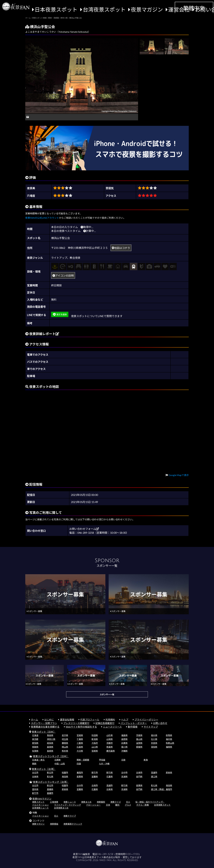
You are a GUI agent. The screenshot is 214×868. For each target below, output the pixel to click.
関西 (34, 764)
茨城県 (139, 735)
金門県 (139, 777)
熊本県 (65, 751)
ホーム (34, 720)
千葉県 (80, 739)
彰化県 (50, 777)
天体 (108, 805)
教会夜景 (75, 258)
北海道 (35, 735)
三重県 (80, 743)
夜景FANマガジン (42, 799)
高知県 (154, 747)
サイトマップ (151, 727)
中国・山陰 (60, 764)
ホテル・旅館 (143, 805)
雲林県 (35, 789)
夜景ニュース (70, 802)
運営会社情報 (67, 720)
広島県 (80, 747)
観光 (117, 805)
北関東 (58, 760)
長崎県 (50, 751)
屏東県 (169, 773)
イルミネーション (40, 805)
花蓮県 (110, 777)
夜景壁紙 (54, 824)
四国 (79, 764)
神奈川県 (51, 739)
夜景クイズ (116, 802)
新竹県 (110, 773)
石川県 (154, 739)
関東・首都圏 (83, 760)
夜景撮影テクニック (73, 824)
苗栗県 (80, 777)
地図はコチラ (121, 248)
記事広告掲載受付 (105, 723)
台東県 (35, 777)
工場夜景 (54, 802)
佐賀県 (35, 751)
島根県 (50, 747)
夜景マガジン (147, 9)
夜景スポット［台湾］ (44, 769)
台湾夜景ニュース (40, 808)
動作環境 (133, 727)
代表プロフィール (90, 720)
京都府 (110, 743)
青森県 (50, 735)
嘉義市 (50, 793)
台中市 (124, 773)
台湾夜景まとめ (61, 808)
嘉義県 (50, 789)
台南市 (139, 773)
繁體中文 (194, 8)
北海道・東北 (38, 760)
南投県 (65, 777)
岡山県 (65, 747)
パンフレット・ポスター (134, 723)
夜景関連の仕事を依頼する (45, 727)
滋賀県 (139, 743)
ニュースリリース (112, 727)
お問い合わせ (160, 723)
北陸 (123, 760)
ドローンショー (93, 805)
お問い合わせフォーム (84, 529)
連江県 (154, 777)
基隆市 (80, 773)
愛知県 (35, 743)
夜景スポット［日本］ (44, 732)
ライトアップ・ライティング (68, 805)
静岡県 (65, 743)
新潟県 (95, 739)
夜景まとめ (86, 802)
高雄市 (154, 773)
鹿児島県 (111, 751)
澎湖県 (124, 777)
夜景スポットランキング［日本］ (51, 756)
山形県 (110, 735)
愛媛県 (139, 747)
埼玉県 (65, 739)
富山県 (139, 739)
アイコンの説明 (63, 276)
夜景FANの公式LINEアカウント (42, 218)
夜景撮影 (101, 802)
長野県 (124, 739)
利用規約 (110, 720)
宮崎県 (95, 751)
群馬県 (169, 735)
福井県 (169, 739)
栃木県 (154, 735)
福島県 (124, 735)
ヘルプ (125, 720)
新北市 (50, 773)
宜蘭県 (95, 777)
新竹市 (95, 773)
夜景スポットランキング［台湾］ (51, 782)
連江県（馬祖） (158, 789)
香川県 (124, 747)
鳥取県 (35, 747)
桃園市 (65, 773)
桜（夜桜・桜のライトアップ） (150, 802)
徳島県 (110, 747)
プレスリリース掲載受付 (76, 723)
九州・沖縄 (104, 764)
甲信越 (102, 760)
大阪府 (95, 743)
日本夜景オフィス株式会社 (99, 857)
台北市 (35, 773)
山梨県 (110, 739)
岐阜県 (50, 743)
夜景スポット (38, 802)
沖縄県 (124, 751)
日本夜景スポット (56, 9)
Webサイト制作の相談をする (81, 727)
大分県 (80, 751)
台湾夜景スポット (104, 9)
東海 (146, 760)
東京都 (35, 739)
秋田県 (95, 735)
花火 (128, 802)
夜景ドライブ (70, 816)
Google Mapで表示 (179, 475)
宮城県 (80, 735)
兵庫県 (124, 743)
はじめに (49, 720)
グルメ (128, 805)
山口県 (95, 747)
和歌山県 (170, 743)
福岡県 (169, 747)
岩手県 (65, 735)
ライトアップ (59, 258)
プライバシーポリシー (146, 720)
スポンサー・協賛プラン (44, 723)
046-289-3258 (105, 854)
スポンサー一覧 (107, 694)
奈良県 (154, 743)
